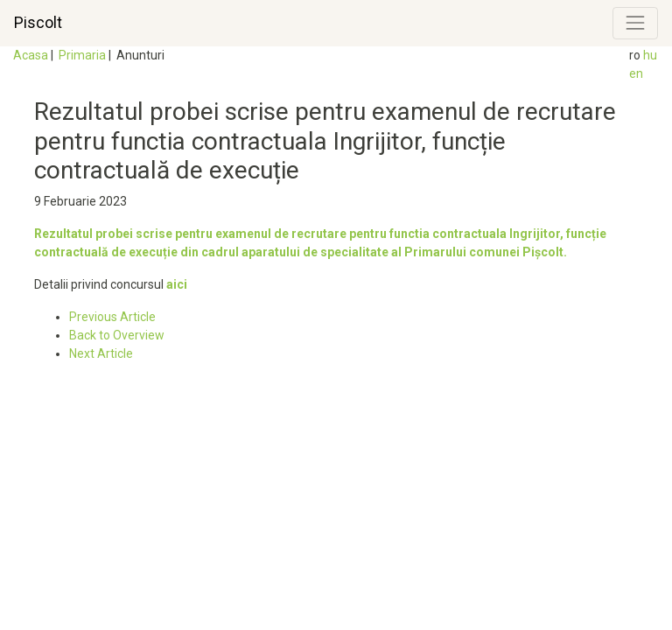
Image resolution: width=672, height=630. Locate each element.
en (636, 73)
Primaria (82, 55)
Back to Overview (117, 335)
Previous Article (112, 317)
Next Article (101, 353)
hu (650, 55)
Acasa (31, 55)
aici (177, 284)
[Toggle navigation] (635, 23)
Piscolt (38, 23)
